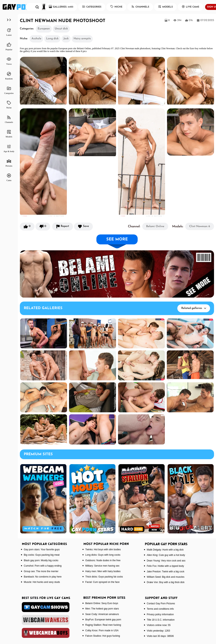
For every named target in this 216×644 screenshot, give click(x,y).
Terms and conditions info (160, 609)
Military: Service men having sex (102, 566)
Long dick (52, 39)
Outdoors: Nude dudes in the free (103, 560)
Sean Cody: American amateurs (102, 614)
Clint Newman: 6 (200, 226)
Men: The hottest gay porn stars (102, 609)
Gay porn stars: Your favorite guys (42, 550)
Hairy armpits (82, 39)
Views (9, 61)
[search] (37, 7)
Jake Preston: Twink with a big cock (166, 572)
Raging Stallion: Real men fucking (103, 625)
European (44, 29)
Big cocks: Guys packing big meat (42, 555)
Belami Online (155, 226)
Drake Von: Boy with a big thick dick (166, 582)
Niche (116, 7)
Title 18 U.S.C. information (161, 620)
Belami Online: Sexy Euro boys (102, 603)
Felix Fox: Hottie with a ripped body (165, 566)
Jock (66, 39)
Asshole (36, 39)
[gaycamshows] (46, 607)
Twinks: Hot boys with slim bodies (103, 550)
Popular (9, 46)
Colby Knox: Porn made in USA (102, 631)
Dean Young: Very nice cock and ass (166, 561)
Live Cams (190, 7)
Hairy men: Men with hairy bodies (103, 571)
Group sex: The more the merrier (41, 571)
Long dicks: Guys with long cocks (103, 555)
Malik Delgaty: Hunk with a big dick (165, 550)
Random (9, 76)
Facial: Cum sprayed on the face (102, 582)
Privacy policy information (160, 614)
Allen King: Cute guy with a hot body (166, 555)
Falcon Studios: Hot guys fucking (103, 636)
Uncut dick (61, 29)
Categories (92, 7)
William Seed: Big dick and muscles (166, 577)
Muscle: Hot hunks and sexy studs (42, 582)
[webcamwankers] (46, 620)
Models (165, 7)
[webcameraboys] (46, 633)
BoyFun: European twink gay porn (103, 620)
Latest (9, 32)
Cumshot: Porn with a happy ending (43, 566)
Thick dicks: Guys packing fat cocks (104, 577)
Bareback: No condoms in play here (43, 577)
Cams (9, 177)
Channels (140, 7)
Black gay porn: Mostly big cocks (41, 560)
